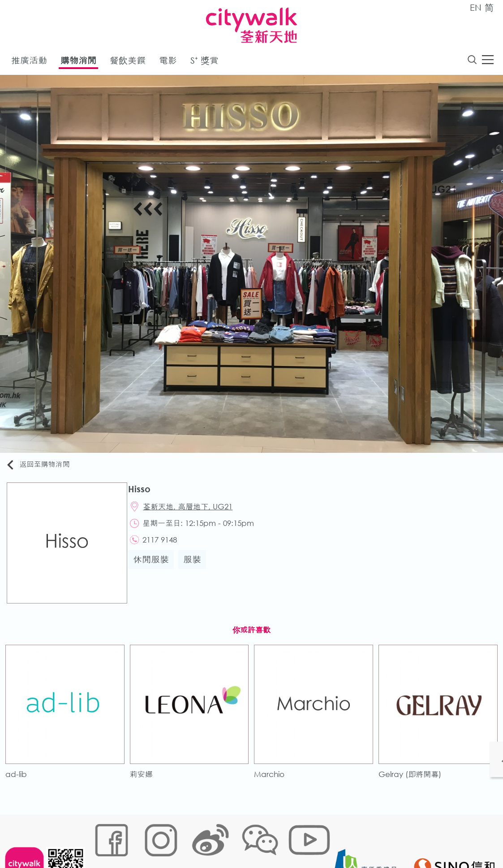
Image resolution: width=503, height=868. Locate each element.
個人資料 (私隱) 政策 (232, 840)
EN (476, 7)
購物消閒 (78, 62)
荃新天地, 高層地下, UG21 (193, 510)
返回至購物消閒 (42, 467)
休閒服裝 (155, 566)
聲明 (275, 840)
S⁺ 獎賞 (204, 62)
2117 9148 (165, 546)
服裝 (196, 566)
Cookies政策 (142, 840)
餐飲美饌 (128, 62)
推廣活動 (29, 62)
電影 (168, 62)
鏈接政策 (181, 840)
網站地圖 (103, 840)
